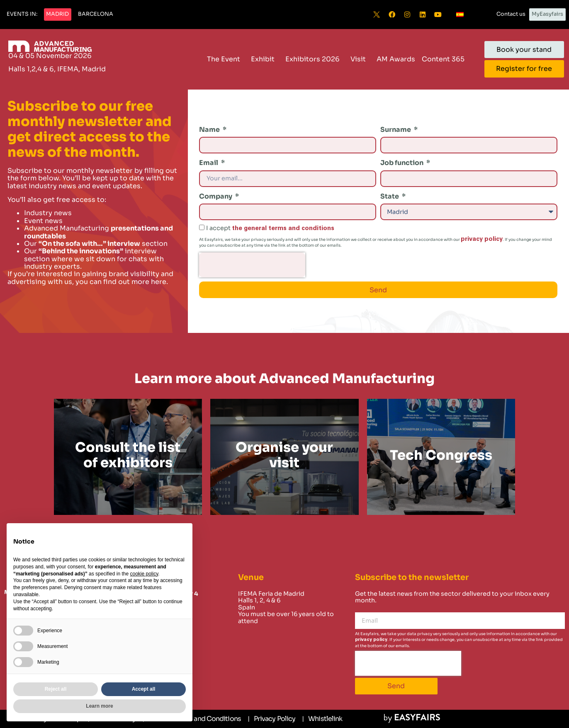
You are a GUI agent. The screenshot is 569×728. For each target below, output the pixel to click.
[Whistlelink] (322, 719)
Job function (402, 163)
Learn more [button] (99, 706)
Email (209, 163)
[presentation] (252, 265)
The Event (226, 59)
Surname (396, 130)
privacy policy (482, 239)
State (390, 196)
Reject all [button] (56, 689)
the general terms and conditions (283, 228)
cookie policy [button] (144, 574)
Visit (360, 59)
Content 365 (445, 59)
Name (210, 130)
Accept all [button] (144, 689)
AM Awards (396, 59)
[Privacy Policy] (271, 719)
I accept (270, 228)
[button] (22, 15)
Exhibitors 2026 (315, 59)
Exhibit (265, 59)
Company (216, 196)
